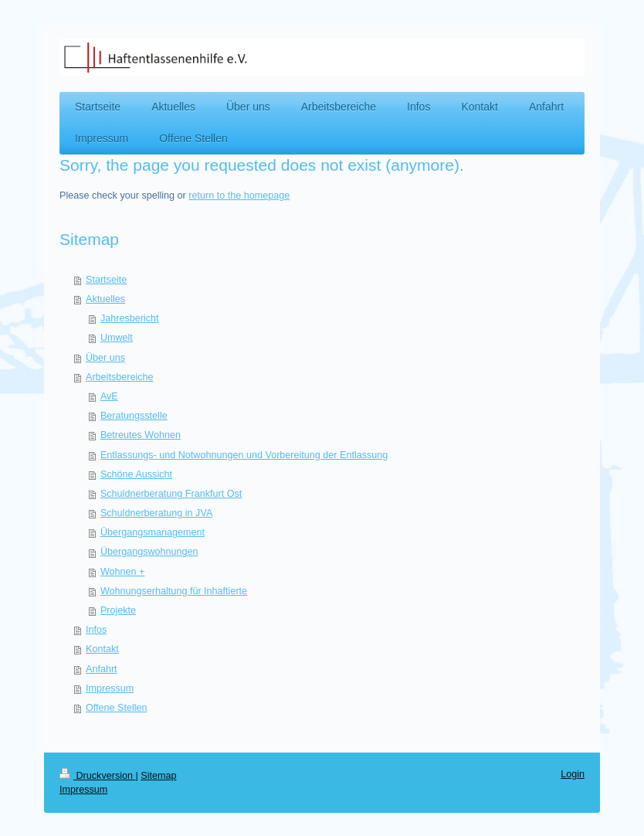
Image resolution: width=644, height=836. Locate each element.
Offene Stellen (117, 708)
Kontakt (102, 649)
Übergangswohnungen (149, 552)
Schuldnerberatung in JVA (156, 513)
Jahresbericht (130, 318)
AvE (109, 396)
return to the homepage (239, 195)
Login (573, 774)
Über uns (105, 358)
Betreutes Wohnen (141, 435)
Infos (96, 630)
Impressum (110, 688)
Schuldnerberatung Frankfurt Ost (171, 494)
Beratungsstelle (134, 416)
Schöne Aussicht (136, 474)
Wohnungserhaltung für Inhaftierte (174, 591)
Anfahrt (102, 669)
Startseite (106, 280)
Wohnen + (123, 572)
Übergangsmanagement (153, 532)
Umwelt (117, 338)
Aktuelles (105, 299)
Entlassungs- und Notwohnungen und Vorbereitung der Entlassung (244, 455)
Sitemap (158, 776)
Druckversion (97, 776)
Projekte (118, 610)
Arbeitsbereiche (120, 377)
